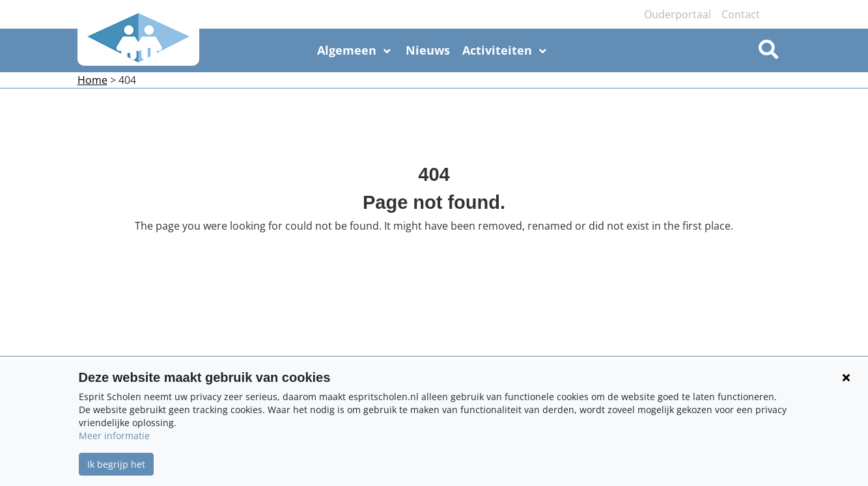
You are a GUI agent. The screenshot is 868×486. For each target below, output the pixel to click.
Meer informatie (114, 436)
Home (92, 80)
